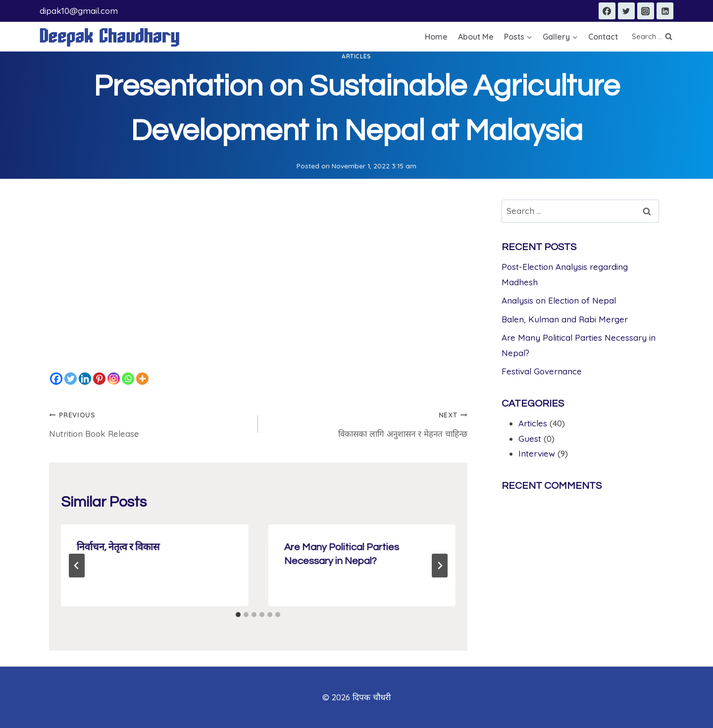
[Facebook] (607, 11)
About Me (476, 37)
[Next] (440, 566)
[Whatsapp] (128, 379)
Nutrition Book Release (149, 423)
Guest (530, 439)
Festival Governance (542, 371)
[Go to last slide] (77, 566)
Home (436, 37)
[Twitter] (626, 11)
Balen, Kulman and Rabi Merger (565, 319)
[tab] (238, 615)
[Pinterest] (99, 379)
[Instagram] (646, 11)
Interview (537, 453)
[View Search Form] (652, 37)
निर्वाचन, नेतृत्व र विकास (118, 547)
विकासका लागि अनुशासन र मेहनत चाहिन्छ (367, 423)
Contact (603, 37)
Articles (356, 56)
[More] (142, 379)
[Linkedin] (665, 11)
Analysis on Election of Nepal (559, 300)
